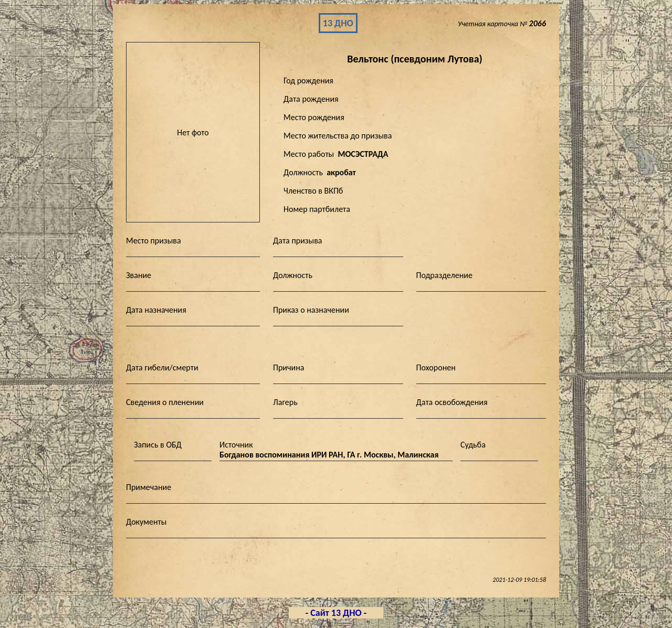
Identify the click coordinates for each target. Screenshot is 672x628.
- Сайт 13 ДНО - (336, 613)
